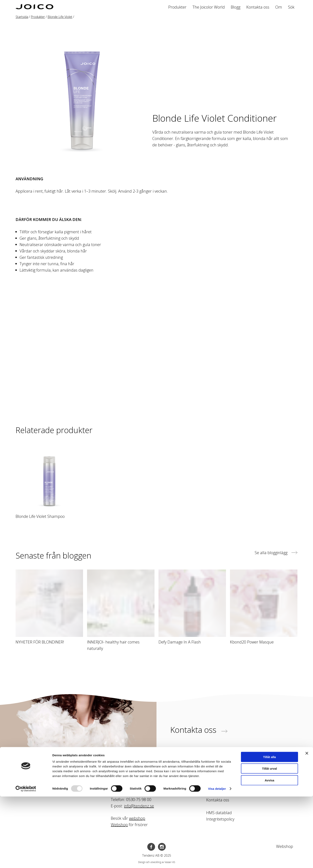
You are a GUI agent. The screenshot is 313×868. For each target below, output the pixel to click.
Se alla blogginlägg (276, 553)
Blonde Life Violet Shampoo (40, 516)
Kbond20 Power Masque (252, 642)
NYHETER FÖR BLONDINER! (40, 642)
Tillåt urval (270, 840)
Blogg (236, 7)
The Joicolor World (209, 7)
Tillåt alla (269, 828)
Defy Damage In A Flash (180, 642)
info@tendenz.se (139, 806)
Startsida (22, 17)
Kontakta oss (258, 7)
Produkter (177, 7)
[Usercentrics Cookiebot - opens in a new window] (26, 860)
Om (279, 7)
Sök (291, 7)
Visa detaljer (217, 860)
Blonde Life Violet (60, 17)
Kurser (212, 787)
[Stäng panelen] (307, 825)
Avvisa (269, 852)
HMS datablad (219, 813)
